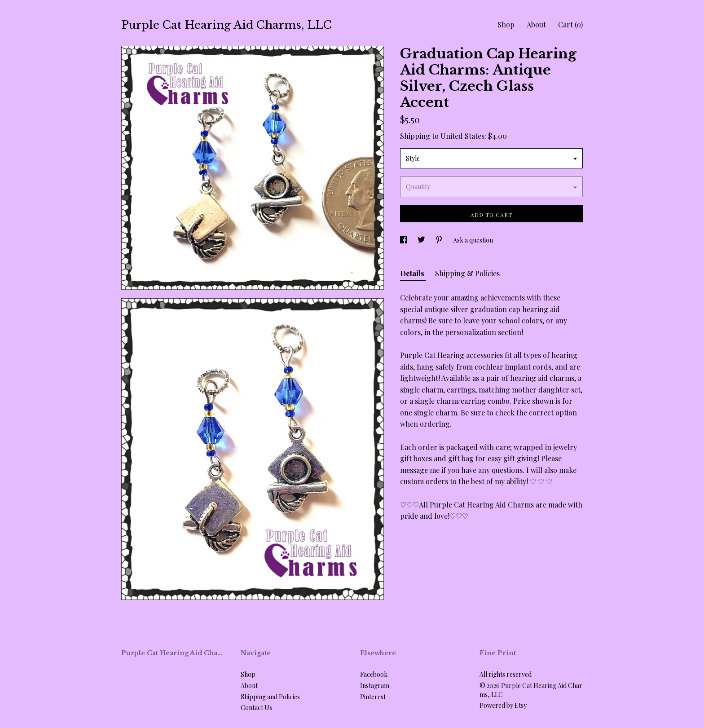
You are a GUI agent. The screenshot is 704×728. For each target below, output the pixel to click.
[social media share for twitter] (422, 240)
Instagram (375, 686)
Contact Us (256, 708)
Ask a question (473, 240)
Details (413, 273)
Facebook (374, 674)
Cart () (570, 24)
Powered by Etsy (503, 705)
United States (462, 136)
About (536, 24)
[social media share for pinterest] (440, 240)
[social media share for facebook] (404, 240)
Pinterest (373, 697)
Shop (506, 24)
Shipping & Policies (467, 273)
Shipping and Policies (270, 697)
